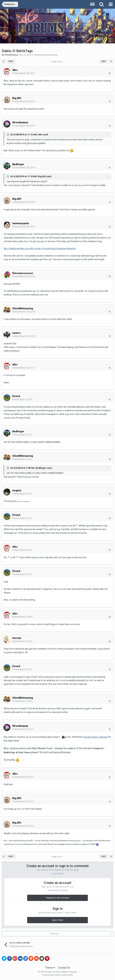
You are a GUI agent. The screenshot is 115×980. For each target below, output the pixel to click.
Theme (50, 968)
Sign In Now (57, 920)
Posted (24, 73)
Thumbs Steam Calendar (95, 737)
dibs (15, 70)
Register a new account (57, 898)
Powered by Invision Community (57, 975)
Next (104, 61)
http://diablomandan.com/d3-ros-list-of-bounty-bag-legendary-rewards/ (40, 248)
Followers (54, 934)
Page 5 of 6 (57, 62)
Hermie (17, 638)
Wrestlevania (11, 55)
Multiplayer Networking (46, 55)
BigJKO (17, 98)
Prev (11, 61)
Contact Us (64, 968)
